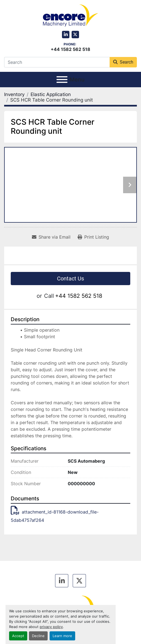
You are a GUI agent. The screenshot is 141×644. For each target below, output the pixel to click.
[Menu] (62, 80)
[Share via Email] (51, 237)
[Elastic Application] (51, 94)
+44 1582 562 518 (70, 49)
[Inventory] (14, 94)
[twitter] (75, 35)
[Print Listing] (93, 237)
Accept (18, 636)
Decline (38, 636)
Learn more (62, 636)
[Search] (57, 62)
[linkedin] (66, 35)
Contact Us (70, 279)
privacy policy (51, 627)
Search (123, 62)
